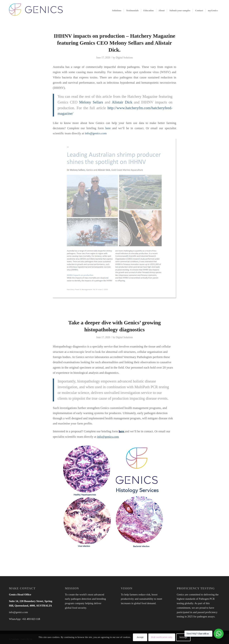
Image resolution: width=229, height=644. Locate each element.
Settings (183, 637)
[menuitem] (117, 11)
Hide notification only (162, 637)
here (108, 128)
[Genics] (36, 14)
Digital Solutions (124, 58)
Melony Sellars (91, 102)
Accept (140, 637)
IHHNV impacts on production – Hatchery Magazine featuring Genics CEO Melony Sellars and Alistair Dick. (115, 43)
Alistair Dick (122, 102)
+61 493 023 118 (31, 619)
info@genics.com (96, 133)
